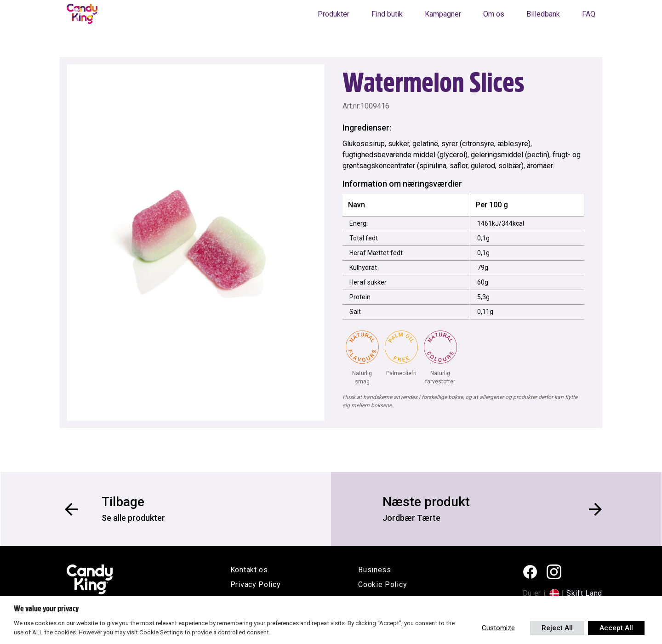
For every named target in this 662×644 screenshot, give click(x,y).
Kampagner (443, 14)
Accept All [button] (616, 628)
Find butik (387, 14)
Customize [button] (498, 628)
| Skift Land (582, 593)
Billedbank (543, 14)
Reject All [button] (557, 628)
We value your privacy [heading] (46, 609)
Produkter (334, 14)
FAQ (589, 14)
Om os (494, 14)
